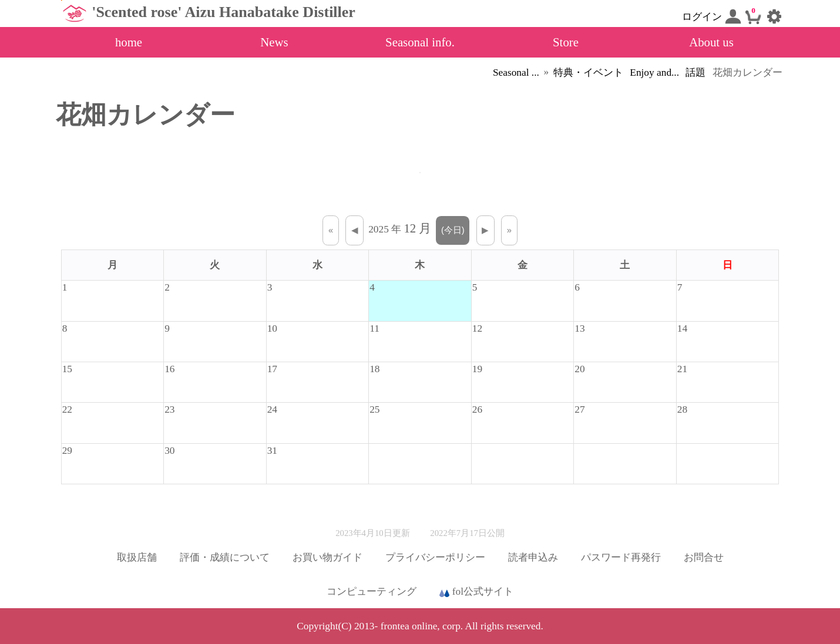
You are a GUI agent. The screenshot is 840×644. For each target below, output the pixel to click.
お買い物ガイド (327, 557)
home (129, 42)
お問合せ (704, 557)
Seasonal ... (516, 73)
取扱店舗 (137, 557)
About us (711, 42)
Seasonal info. (420, 42)
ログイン (711, 16)
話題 (695, 73)
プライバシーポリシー (435, 557)
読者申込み (533, 557)
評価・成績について (225, 557)
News (274, 42)
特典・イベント (588, 73)
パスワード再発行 (621, 557)
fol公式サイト (476, 592)
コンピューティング (372, 591)
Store (566, 42)
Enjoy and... (654, 73)
